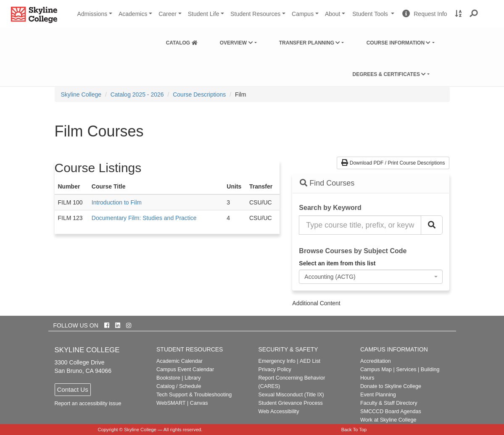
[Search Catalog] (432, 225)
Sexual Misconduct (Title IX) (291, 395)
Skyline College (81, 94)
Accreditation (376, 361)
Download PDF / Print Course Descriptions (393, 163)
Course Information (399, 43)
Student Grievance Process (291, 403)
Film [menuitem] (240, 94)
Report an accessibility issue (88, 404)
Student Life (204, 14)
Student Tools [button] (374, 17)
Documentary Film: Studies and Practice (144, 218)
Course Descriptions (199, 94)
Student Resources (255, 14)
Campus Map (376, 369)
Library (193, 378)
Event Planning (378, 395)
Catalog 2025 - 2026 (137, 94)
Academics (133, 14)
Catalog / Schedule (179, 386)
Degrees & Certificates (389, 74)
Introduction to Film (117, 202)
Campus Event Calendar (185, 369)
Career (168, 14)
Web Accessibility (279, 411)
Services (406, 369)
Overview (236, 43)
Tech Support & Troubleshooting (194, 395)
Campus (303, 14)
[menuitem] (182, 41)
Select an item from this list (337, 263)
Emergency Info (277, 361)
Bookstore (168, 378)
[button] (474, 14)
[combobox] (371, 277)
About (333, 14)
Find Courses (327, 183)
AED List (310, 361)
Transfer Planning (310, 43)
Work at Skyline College (388, 420)
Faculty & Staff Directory (389, 403)
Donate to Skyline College (391, 386)
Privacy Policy (275, 369)
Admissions (92, 14)
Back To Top (354, 430)
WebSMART (171, 403)
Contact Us (73, 389)
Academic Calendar (179, 361)
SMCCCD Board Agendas (391, 411)
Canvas (199, 403)
